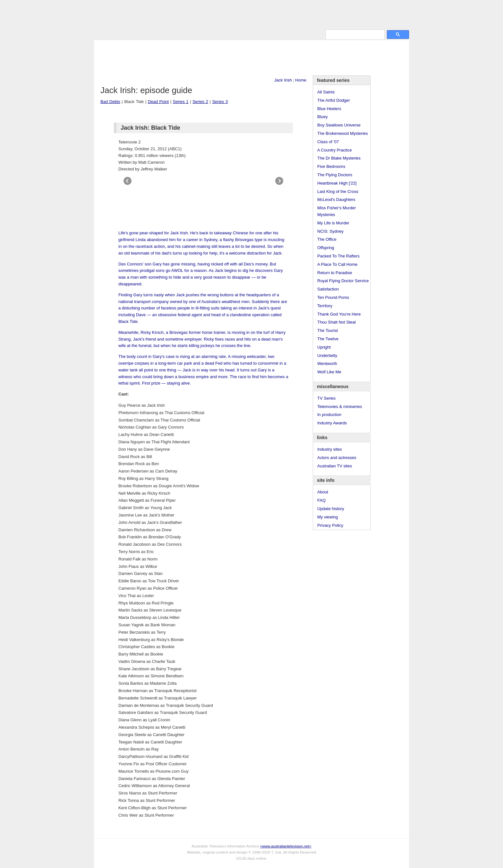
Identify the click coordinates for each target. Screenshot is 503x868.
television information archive (251, 14)
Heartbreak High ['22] (337, 183)
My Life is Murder (333, 223)
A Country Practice (335, 150)
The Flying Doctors (335, 175)
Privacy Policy (330, 525)
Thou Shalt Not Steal (337, 322)
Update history (331, 509)
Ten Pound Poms (333, 297)
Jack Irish (283, 80)
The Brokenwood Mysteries (343, 133)
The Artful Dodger (334, 100)
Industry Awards (332, 423)
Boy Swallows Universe (339, 125)
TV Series (152, 34)
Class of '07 (328, 142)
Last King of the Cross (338, 191)
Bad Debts (110, 102)
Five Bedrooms (331, 166)
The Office (327, 239)
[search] (354, 35)
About (323, 492)
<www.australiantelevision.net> (286, 846)
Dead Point (158, 102)
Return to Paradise (335, 273)
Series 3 (220, 102)
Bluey (323, 117)
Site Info (216, 34)
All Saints (326, 92)
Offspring (326, 248)
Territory (325, 306)
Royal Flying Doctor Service (343, 281)
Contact (238, 34)
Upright (324, 347)
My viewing (328, 517)
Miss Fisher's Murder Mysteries (337, 211)
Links (195, 34)
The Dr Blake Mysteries (339, 158)
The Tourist (328, 330)
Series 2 (200, 102)
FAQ (321, 500)
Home (301, 80)
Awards (176, 34)
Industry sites (330, 449)
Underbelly (327, 356)
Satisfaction (328, 289)
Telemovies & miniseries (340, 407)
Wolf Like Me (329, 372)
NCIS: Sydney (330, 231)
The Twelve (328, 339)
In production (329, 415)
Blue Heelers (329, 109)
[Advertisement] (251, 58)
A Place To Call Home (337, 264)
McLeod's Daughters (336, 200)
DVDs (258, 34)
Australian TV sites (335, 466)
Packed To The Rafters (338, 256)
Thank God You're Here (339, 314)
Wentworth (327, 364)
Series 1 (181, 102)
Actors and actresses (337, 458)
